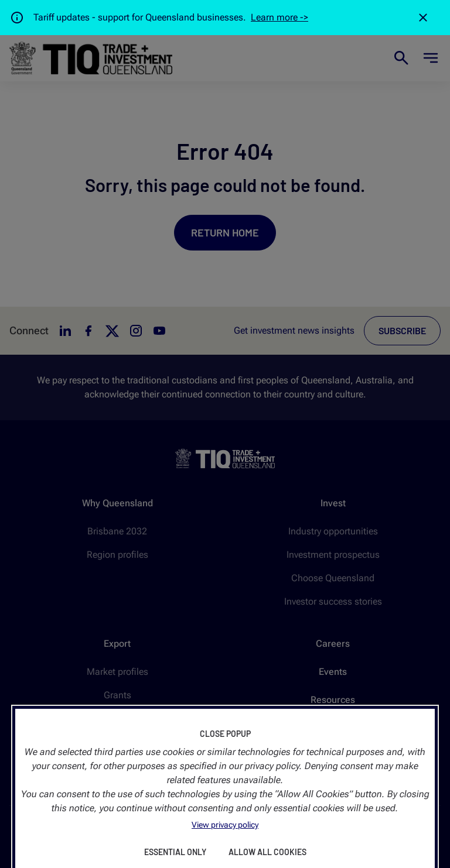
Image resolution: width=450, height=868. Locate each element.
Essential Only (175, 852)
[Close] (423, 18)
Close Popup (225, 734)
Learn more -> (279, 17)
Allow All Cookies (267, 852)
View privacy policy (225, 825)
